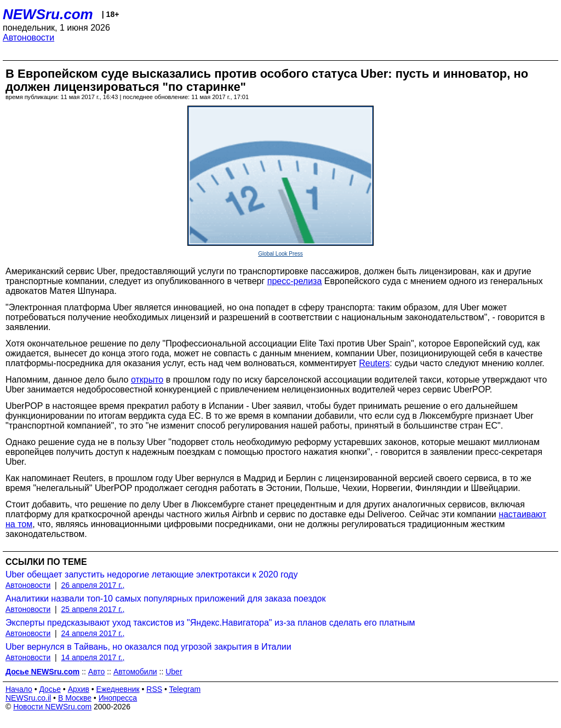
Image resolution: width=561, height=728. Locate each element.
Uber (174, 672)
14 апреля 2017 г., (93, 657)
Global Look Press (280, 254)
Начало (19, 689)
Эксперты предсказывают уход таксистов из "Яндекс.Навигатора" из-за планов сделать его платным (210, 623)
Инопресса (118, 698)
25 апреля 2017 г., (93, 609)
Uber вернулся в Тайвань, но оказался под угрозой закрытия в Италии (148, 647)
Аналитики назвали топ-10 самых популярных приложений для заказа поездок (165, 599)
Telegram (185, 689)
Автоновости (28, 37)
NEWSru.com (48, 14)
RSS (154, 689)
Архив (79, 689)
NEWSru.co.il (28, 698)
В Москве (75, 698)
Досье (50, 689)
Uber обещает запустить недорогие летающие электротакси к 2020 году (151, 574)
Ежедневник (118, 689)
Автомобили (135, 672)
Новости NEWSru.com (52, 707)
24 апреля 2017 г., (93, 633)
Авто (97, 672)
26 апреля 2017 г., (93, 585)
